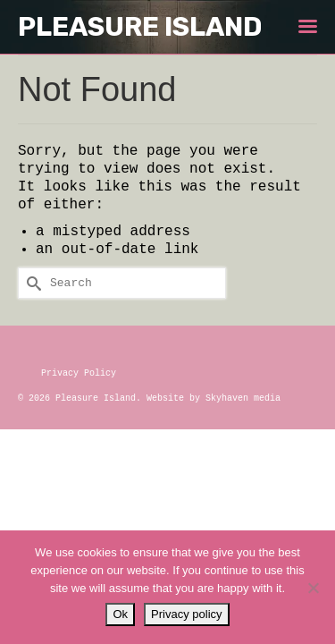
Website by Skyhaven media (214, 398)
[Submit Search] (31, 283)
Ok (120, 614)
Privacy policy (186, 614)
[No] (313, 588)
